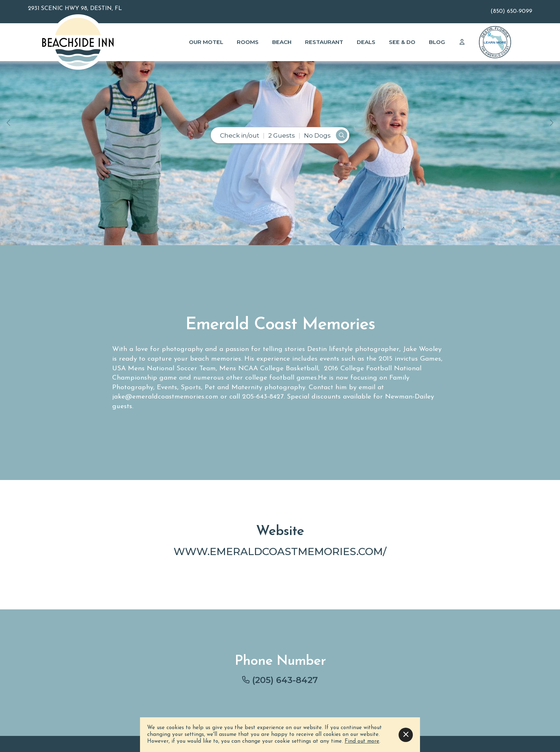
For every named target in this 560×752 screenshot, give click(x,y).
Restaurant (324, 42)
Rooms (248, 42)
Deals (366, 42)
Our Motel (206, 42)
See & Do (402, 42)
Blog (437, 42)
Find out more (362, 741)
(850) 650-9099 (511, 11)
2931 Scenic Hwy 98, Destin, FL (75, 9)
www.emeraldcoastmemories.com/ (280, 551)
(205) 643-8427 (285, 680)
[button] (8, 123)
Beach (282, 42)
